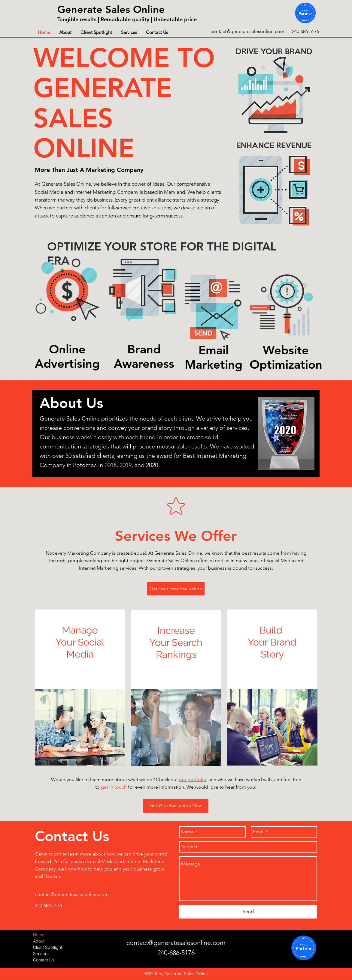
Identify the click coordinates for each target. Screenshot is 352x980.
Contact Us (44, 960)
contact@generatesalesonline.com (247, 31)
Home (39, 935)
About (39, 941)
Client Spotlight (48, 947)
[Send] (248, 912)
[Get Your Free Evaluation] (176, 589)
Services (41, 954)
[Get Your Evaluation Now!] (176, 806)
